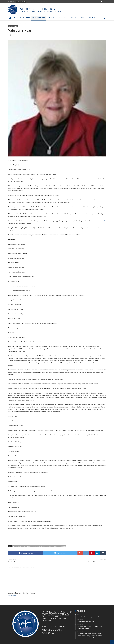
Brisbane (19, 546)
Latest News (16, 24)
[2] (105, 221)
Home (9, 24)
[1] (9, 209)
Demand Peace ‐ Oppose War (83, 561)
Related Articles (14, 567)
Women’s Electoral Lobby (59, 546)
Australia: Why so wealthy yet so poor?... (37, 2)
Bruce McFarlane (27, 546)
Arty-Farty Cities (31, 561)
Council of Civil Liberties (39, 546)
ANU (14, 546)
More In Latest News (27, 567)
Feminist (49, 546)
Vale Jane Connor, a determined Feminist (22, 593)
